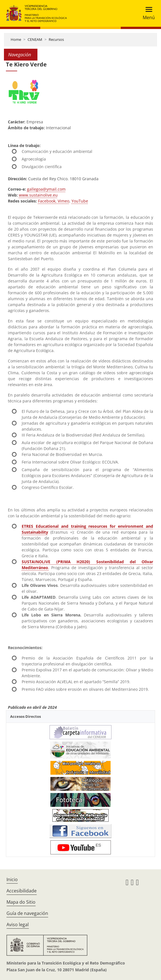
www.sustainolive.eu (38, 195)
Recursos (56, 39)
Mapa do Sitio (21, 902)
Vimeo (63, 201)
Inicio (12, 879)
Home (16, 39)
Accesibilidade (22, 891)
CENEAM (35, 39)
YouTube (80, 201)
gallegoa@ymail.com (46, 189)
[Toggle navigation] (147, 13)
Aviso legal (18, 925)
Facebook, (47, 201)
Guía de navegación (27, 913)
